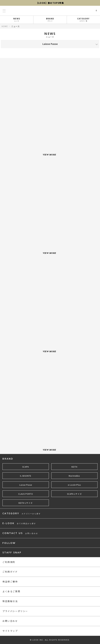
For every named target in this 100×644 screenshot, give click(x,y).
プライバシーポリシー (15, 611)
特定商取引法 (10, 601)
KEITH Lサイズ (26, 503)
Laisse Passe (26, 485)
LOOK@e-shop (50, 11)
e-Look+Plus (74, 485)
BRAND (50, 19)
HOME (5, 26)
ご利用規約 (9, 562)
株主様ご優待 (10, 582)
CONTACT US (20, 533)
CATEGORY (83, 19)
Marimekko (74, 476)
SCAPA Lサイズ (74, 494)
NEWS (17, 19)
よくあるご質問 (11, 591)
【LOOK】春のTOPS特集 (50, 3)
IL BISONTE (26, 476)
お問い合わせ (10, 621)
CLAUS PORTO (26, 494)
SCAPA (26, 467)
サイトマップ (10, 631)
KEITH (74, 467)
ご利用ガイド (10, 572)
